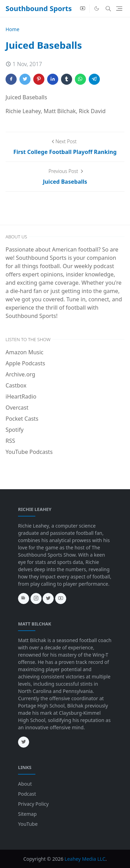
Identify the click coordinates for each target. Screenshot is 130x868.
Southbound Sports (39, 8)
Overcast (17, 408)
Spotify (15, 430)
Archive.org (20, 374)
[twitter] (48, 599)
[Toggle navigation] (119, 8)
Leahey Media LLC (85, 859)
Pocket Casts (22, 419)
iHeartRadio (21, 396)
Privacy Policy (33, 804)
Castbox (16, 385)
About (25, 784)
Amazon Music (24, 352)
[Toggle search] (108, 9)
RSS (10, 441)
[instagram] (36, 599)
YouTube (28, 824)
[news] (24, 599)
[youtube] (83, 9)
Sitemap (27, 814)
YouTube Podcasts (29, 452)
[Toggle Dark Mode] (97, 8)
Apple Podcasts (25, 363)
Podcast (27, 794)
